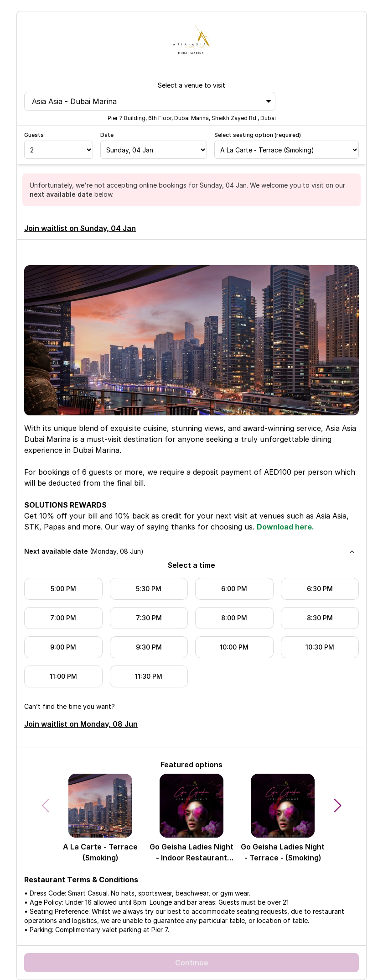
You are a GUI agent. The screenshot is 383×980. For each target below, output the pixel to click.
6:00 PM (234, 589)
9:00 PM (63, 647)
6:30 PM (320, 589)
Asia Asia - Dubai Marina (152, 101)
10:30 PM (320, 647)
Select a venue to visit (191, 85)
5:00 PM (63, 589)
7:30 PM (149, 618)
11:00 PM (63, 676)
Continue (192, 963)
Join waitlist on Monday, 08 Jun (81, 724)
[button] (338, 806)
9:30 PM (149, 647)
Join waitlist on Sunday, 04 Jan (80, 228)
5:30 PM (149, 589)
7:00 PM (63, 618)
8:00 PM (234, 618)
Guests (34, 135)
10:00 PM (234, 647)
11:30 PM (149, 676)
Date (107, 135)
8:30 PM (320, 618)
